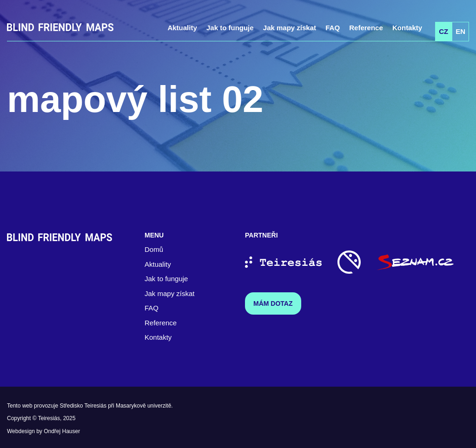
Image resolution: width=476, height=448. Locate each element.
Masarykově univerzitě (143, 406)
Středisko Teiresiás (83, 406)
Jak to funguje (230, 28)
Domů (154, 249)
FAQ (333, 28)
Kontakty (407, 28)
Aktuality (182, 28)
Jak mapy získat (290, 28)
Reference (366, 28)
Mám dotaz (273, 303)
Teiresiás (49, 418)
